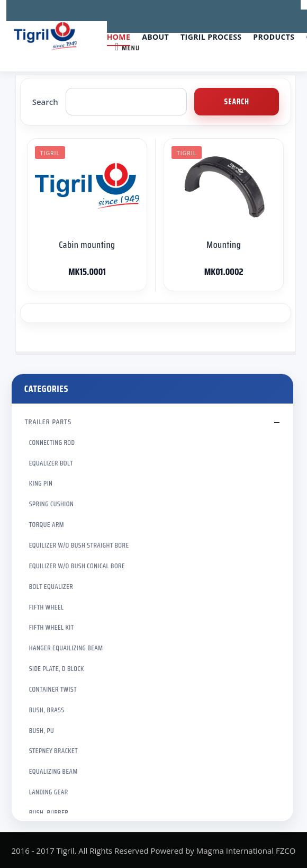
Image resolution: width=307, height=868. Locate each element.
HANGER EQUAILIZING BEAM (66, 648)
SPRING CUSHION (52, 504)
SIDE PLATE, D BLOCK (57, 669)
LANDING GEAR (49, 792)
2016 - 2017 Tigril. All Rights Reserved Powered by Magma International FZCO (153, 851)
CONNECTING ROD (52, 442)
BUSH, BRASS (47, 710)
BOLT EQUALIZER (51, 587)
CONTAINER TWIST (53, 689)
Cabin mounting (87, 245)
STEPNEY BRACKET (53, 751)
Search (45, 102)
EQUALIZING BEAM (53, 771)
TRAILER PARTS (48, 422)
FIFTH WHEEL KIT (52, 627)
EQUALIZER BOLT (51, 463)
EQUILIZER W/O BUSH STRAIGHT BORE (79, 545)
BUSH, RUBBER (49, 813)
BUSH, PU (42, 731)
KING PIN (41, 483)
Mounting (224, 245)
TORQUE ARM (47, 525)
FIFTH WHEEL (47, 607)
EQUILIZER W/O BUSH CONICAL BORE (77, 566)
